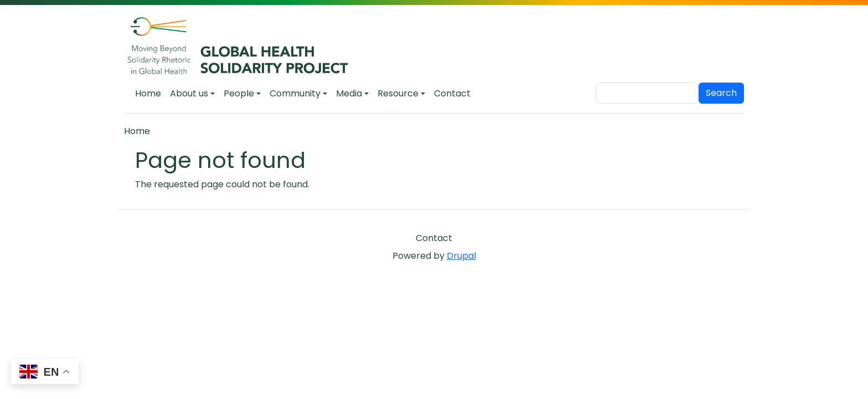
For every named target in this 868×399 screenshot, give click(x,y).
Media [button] (349, 93)
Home (148, 93)
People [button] (239, 93)
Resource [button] (398, 93)
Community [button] (295, 93)
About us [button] (189, 93)
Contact (452, 93)
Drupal (461, 256)
